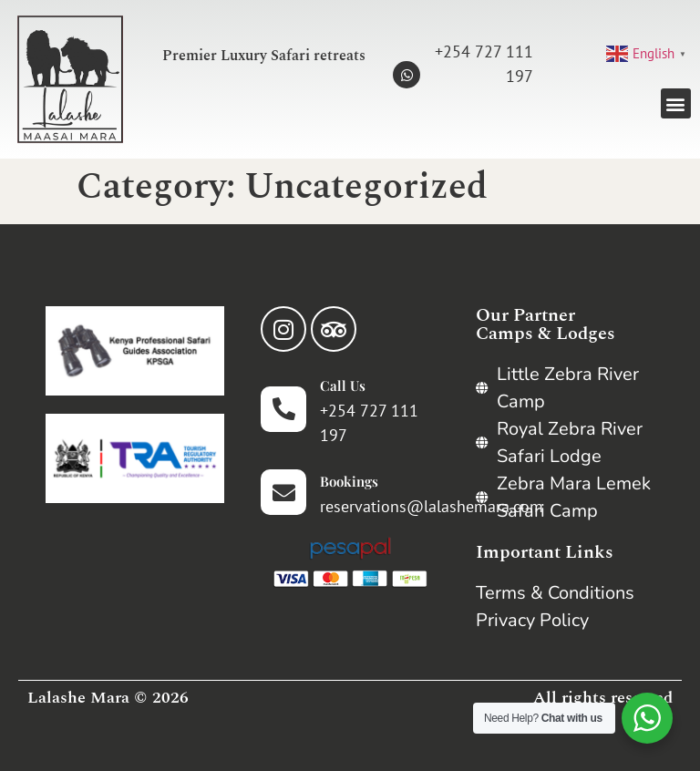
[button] (676, 103)
